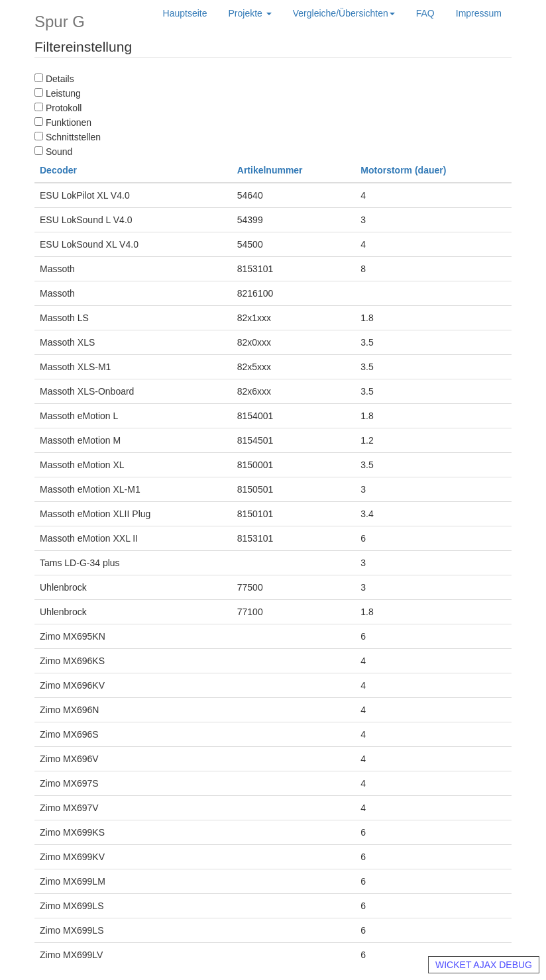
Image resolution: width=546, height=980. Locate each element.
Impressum (479, 13)
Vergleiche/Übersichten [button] (344, 13)
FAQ (425, 13)
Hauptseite (185, 13)
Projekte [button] (250, 13)
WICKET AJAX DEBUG (484, 965)
